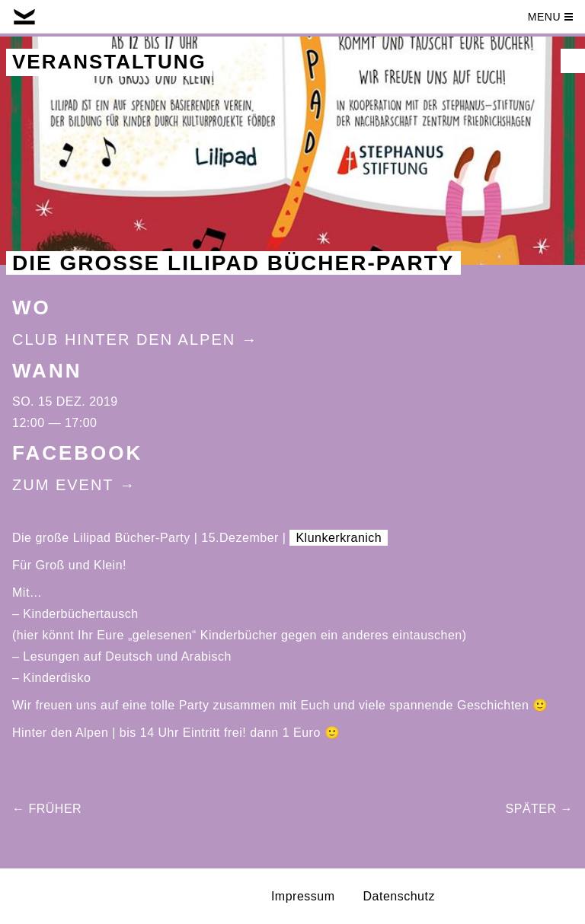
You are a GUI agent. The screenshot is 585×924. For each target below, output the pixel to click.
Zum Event (63, 485)
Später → (539, 809)
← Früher (47, 809)
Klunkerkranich (339, 538)
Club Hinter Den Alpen (124, 339)
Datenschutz (399, 896)
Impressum (303, 896)
